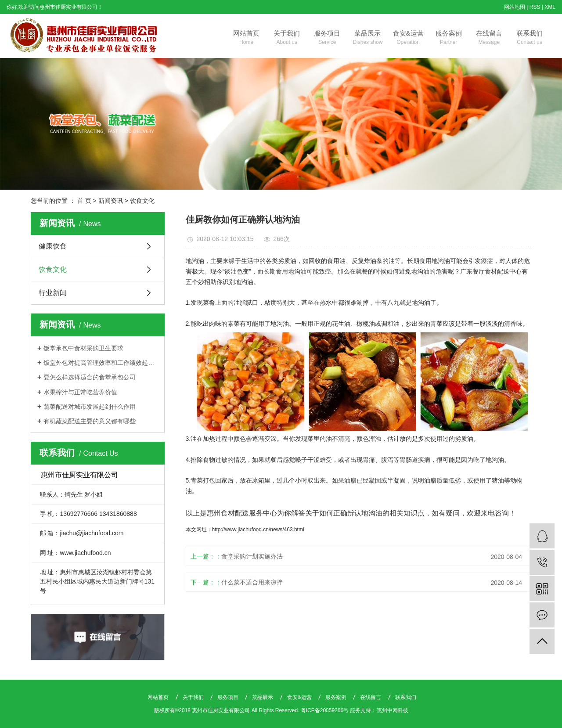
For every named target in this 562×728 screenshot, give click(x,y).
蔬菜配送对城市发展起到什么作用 (90, 407)
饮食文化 (142, 201)
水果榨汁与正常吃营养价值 (80, 392)
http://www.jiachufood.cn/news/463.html (258, 530)
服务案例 (449, 38)
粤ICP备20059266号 (325, 710)
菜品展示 (367, 38)
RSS (535, 7)
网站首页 (246, 38)
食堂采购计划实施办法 (252, 556)
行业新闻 (53, 293)
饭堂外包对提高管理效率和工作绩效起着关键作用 (101, 363)
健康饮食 (53, 246)
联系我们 (530, 38)
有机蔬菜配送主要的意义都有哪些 (90, 421)
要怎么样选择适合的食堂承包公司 (90, 377)
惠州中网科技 (393, 710)
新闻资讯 (111, 201)
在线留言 (489, 38)
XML (550, 7)
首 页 (84, 201)
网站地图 (515, 7)
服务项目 (327, 38)
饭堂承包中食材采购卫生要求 (83, 348)
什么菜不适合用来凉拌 (252, 582)
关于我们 (287, 38)
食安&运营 (408, 38)
